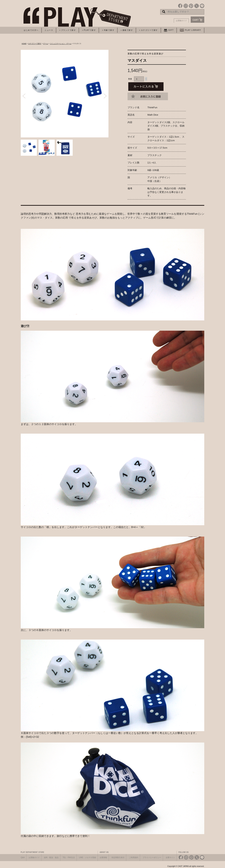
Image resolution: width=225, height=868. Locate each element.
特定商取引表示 (118, 857)
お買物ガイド (181, 21)
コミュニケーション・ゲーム (61, 44)
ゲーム (46, 44)
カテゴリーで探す (35, 44)
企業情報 (103, 857)
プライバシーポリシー (152, 857)
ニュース (49, 30)
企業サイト (170, 857)
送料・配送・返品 (51, 857)
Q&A (23, 857)
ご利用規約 (134, 857)
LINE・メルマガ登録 (88, 857)
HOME (24, 44)
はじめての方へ (31, 30)
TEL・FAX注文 (69, 857)
